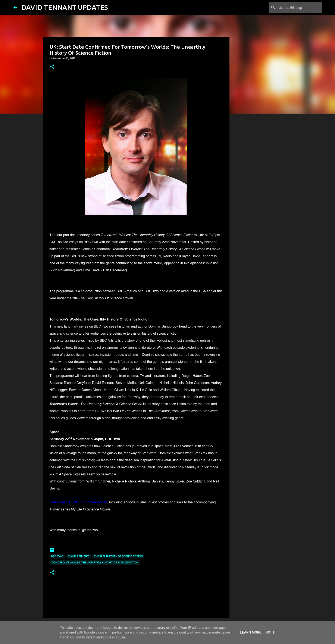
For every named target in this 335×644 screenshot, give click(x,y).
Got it (271, 632)
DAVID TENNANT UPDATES (65, 7)
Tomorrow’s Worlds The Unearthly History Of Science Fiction (95, 562)
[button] (52, 67)
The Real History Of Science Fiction (118, 556)
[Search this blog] (300, 7)
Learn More (251, 632)
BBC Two (57, 556)
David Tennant (79, 556)
